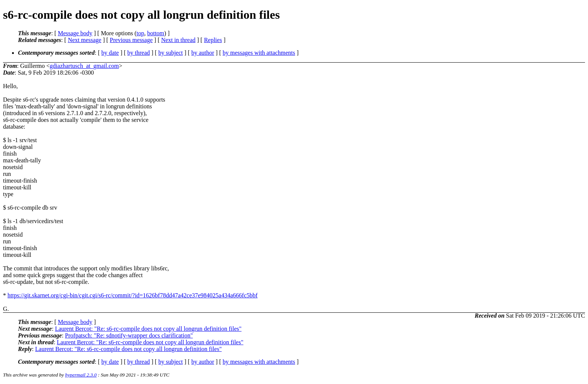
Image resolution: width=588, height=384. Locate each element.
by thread (139, 53)
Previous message (131, 40)
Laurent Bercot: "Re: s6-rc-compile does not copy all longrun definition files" (148, 329)
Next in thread (178, 40)
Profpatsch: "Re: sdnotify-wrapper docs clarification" (129, 335)
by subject (170, 53)
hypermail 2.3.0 (81, 375)
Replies (213, 40)
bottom (155, 33)
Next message (85, 40)
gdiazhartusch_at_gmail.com (84, 66)
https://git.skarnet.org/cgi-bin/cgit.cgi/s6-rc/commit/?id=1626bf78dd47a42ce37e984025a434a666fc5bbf (133, 295)
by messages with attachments (259, 53)
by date (110, 53)
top (140, 33)
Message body (75, 33)
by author (203, 53)
